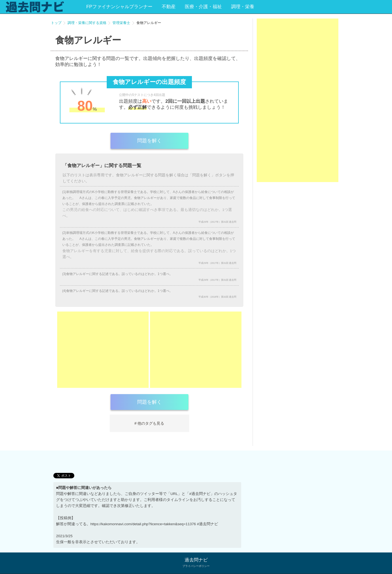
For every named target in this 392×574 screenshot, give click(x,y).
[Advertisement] (103, 350)
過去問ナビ (196, 560)
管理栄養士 (121, 23)
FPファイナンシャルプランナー (119, 7)
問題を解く (149, 141)
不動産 (169, 7)
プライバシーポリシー (196, 566)
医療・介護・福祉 (203, 7)
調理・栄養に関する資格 (87, 23)
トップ (56, 23)
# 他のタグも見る (149, 423)
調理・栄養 (243, 7)
